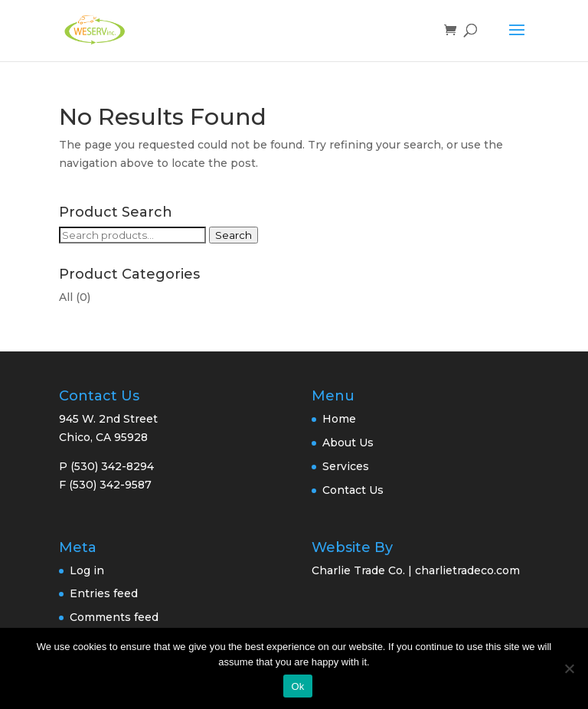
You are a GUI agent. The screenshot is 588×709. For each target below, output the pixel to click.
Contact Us (353, 490)
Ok (297, 686)
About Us (348, 443)
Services (346, 466)
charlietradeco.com (467, 570)
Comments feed (114, 617)
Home (339, 419)
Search (234, 235)
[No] (569, 668)
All (66, 297)
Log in (87, 570)
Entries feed (104, 593)
